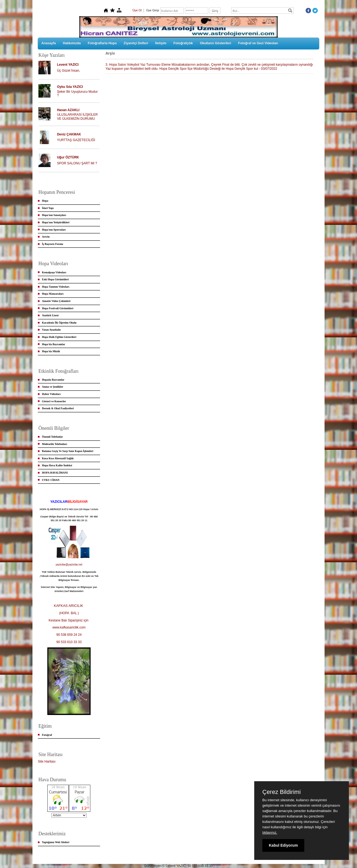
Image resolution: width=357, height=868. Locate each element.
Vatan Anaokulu (51, 330)
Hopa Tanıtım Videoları (56, 287)
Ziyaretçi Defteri (136, 43)
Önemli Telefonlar (52, 437)
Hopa (45, 201)
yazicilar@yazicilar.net (69, 565)
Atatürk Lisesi (50, 315)
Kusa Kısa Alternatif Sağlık (58, 458)
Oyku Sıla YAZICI (70, 87)
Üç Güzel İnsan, (69, 71)
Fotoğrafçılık (183, 43)
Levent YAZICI (68, 65)
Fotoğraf (47, 735)
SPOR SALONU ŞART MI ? (77, 163)
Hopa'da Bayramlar (54, 344)
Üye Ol (137, 10)
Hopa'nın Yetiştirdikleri (56, 222)
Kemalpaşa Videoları (54, 272)
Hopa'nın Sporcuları (54, 230)
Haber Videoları (51, 394)
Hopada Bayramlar (53, 380)
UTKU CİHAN (51, 480)
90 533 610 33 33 (69, 642)
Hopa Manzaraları (53, 294)
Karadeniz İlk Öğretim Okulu (59, 323)
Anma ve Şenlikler (53, 387)
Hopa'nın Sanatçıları (54, 215)
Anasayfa (49, 43)
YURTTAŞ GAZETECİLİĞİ (76, 140)
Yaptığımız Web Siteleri (56, 842)
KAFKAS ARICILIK (69, 606)
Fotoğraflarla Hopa (102, 43)
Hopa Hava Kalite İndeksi (57, 465)
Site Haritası (47, 761)
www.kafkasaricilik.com (69, 627)
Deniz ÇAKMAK (69, 134)
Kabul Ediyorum (283, 845)
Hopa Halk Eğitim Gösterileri (59, 337)
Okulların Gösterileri (215, 43)
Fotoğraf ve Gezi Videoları (258, 43)
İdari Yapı (48, 208)
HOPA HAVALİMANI (55, 473)
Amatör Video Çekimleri (56, 301)
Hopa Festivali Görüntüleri (58, 308)
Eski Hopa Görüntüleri (55, 279)
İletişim (161, 43)
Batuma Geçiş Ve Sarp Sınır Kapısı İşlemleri (68, 451)
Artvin (46, 237)
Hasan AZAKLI (68, 110)
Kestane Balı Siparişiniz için (69, 620)
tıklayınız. (270, 832)
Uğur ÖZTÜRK (68, 157)
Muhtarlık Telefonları (54, 444)
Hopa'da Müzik (51, 351)
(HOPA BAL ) (69, 613)
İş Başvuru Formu (52, 244)
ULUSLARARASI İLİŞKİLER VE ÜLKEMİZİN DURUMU (77, 117)
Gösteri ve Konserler (54, 401)
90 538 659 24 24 (69, 635)
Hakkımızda (72, 43)
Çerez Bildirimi (282, 792)
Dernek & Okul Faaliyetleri (58, 408)
